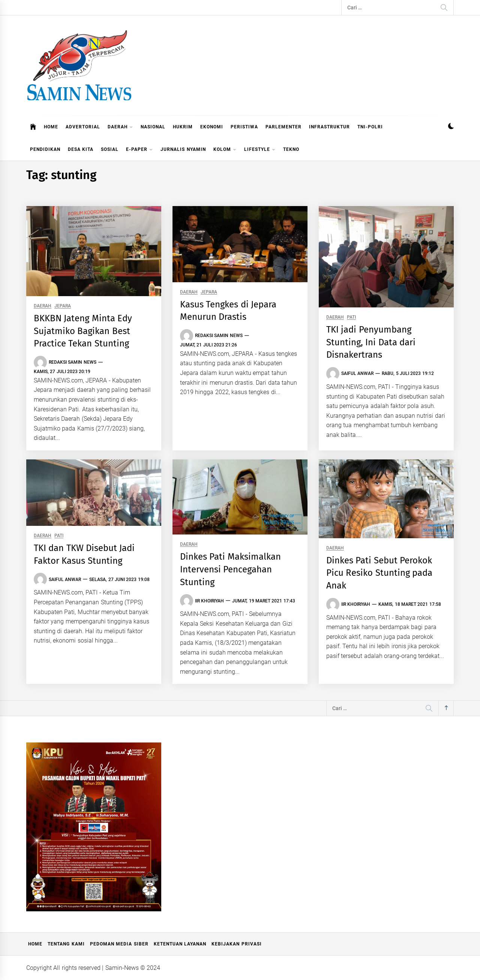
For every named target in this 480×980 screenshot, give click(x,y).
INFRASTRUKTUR (329, 127)
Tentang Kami (66, 944)
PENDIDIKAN (45, 149)
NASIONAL (153, 127)
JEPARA (63, 306)
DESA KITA (81, 149)
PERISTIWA (244, 127)
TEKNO (291, 149)
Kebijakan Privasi (236, 944)
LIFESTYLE (260, 150)
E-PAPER (139, 150)
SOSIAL (110, 149)
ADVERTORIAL (83, 127)
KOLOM (225, 150)
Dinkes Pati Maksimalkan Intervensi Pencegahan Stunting (230, 569)
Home (35, 944)
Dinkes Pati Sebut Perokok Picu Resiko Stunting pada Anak (379, 573)
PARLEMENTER (283, 127)
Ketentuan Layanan (180, 944)
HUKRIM (183, 127)
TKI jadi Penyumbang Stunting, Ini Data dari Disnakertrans (371, 342)
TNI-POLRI (370, 127)
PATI (351, 317)
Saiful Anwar (357, 373)
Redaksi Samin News (73, 362)
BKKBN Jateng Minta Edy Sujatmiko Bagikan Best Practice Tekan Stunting (83, 331)
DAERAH (120, 127)
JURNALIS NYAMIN (183, 149)
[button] (451, 127)
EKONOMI (212, 127)
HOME (51, 127)
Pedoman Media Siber (119, 944)
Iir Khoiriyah (209, 601)
